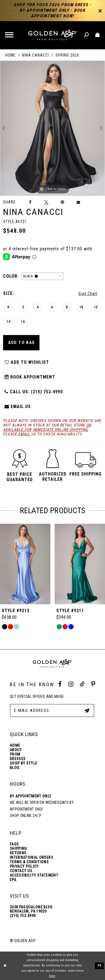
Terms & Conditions (29, 862)
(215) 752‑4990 (23, 916)
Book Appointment (30, 377)
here (52, 976)
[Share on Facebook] (31, 202)
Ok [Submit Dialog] (100, 965)
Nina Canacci (36, 55)
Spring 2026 (67, 55)
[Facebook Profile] (60, 684)
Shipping (18, 849)
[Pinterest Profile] (93, 684)
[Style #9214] (25, 564)
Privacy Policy (24, 866)
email (24, 434)
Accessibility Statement (34, 875)
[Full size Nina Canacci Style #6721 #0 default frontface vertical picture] (53, 128)
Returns (18, 853)
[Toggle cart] (98, 35)
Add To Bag (22, 343)
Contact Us (21, 871)
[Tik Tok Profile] (82, 684)
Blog (15, 768)
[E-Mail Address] (52, 710)
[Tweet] (46, 202)
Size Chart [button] (88, 293)
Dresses (18, 759)
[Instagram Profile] (71, 684)
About (16, 750)
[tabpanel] (53, 128)
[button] (10, 35)
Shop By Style (24, 763)
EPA (13, 880)
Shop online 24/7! (26, 816)
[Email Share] (79, 202)
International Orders (32, 857)
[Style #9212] (80, 564)
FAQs (14, 844)
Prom (15, 754)
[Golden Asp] (52, 35)
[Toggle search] (87, 35)
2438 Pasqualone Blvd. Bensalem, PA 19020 (32, 909)
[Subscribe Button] (87, 710)
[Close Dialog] (5, 966)
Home (11, 55)
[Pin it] (62, 202)
